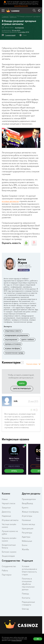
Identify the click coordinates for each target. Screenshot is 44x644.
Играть (14, 471)
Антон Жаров (22, 261)
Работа (5, 570)
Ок (38, 639)
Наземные (26, 520)
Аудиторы (26, 537)
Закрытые (6, 508)
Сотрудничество (9, 566)
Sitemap (25, 609)
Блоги (25, 545)
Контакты (26, 598)
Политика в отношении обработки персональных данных (28, 584)
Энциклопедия (8, 556)
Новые (5, 499)
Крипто (25, 508)
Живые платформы (30, 512)
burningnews (19, 28)
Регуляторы (27, 533)
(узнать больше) (16, 640)
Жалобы (25, 549)
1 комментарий (10, 35)
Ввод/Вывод (27, 503)
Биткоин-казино (9, 552)
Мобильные (27, 541)
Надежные (6, 516)
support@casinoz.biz (21, 6)
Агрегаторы (27, 516)
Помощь (25, 594)
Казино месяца (28, 524)
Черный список (9, 503)
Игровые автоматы (10, 520)
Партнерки (7, 575)
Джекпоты (6, 512)
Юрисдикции (28, 528)
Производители (29, 499)
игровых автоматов (10, 201)
